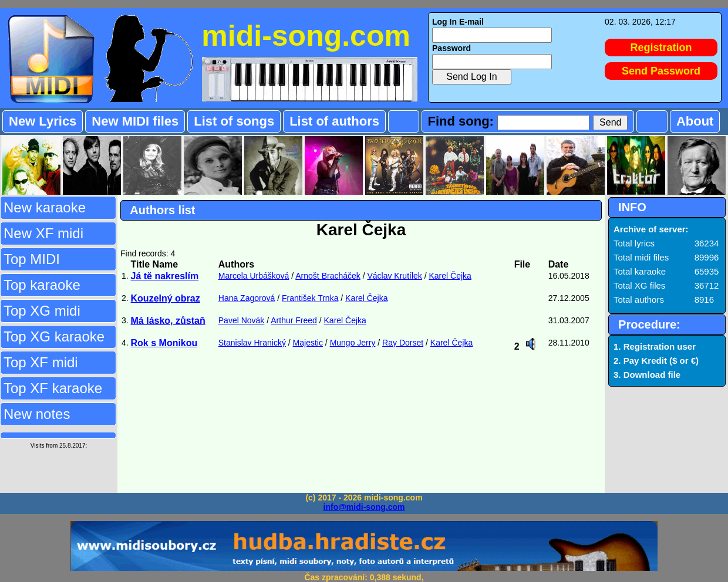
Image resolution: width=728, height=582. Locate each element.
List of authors (334, 121)
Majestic (308, 343)
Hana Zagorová (247, 298)
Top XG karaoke (54, 336)
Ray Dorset (403, 343)
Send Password (661, 71)
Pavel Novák (242, 320)
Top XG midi (42, 311)
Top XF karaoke (53, 388)
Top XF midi (41, 362)
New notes (37, 414)
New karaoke (45, 207)
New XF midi (43, 233)
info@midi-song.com (364, 507)
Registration (661, 48)
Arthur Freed (294, 320)
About (695, 121)
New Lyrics (43, 121)
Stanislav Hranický (252, 343)
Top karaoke (42, 285)
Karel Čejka (450, 276)
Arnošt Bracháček (328, 276)
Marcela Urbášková (254, 276)
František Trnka (310, 298)
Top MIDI (32, 259)
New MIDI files (135, 121)
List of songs (234, 121)
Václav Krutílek (394, 276)
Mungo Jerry (353, 343)
